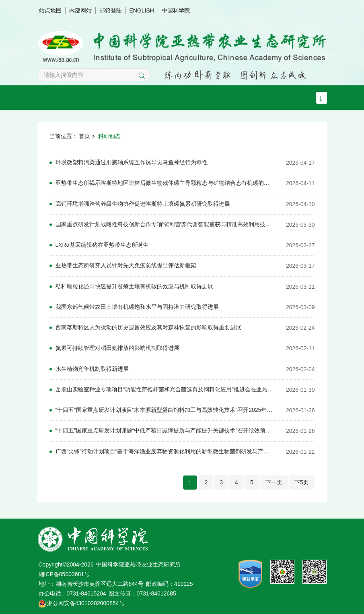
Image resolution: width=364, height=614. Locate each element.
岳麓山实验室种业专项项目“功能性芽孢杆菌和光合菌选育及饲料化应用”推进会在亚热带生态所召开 (165, 388)
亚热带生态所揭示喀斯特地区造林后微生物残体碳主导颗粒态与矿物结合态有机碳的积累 (165, 183)
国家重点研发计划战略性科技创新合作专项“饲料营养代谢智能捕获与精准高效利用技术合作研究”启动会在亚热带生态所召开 (165, 224)
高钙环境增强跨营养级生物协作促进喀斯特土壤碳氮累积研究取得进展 (143, 203)
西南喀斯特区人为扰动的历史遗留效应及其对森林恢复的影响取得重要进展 (148, 327)
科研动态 (109, 136)
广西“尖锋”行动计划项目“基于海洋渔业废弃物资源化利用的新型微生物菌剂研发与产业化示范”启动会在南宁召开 (165, 450)
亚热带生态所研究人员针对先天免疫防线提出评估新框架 (126, 265)
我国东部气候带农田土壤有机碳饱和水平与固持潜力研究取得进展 (137, 306)
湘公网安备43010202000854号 (86, 601)
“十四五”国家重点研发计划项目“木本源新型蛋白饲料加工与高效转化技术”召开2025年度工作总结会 (165, 409)
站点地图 (50, 10)
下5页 (302, 480)
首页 (84, 136)
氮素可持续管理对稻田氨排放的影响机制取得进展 (117, 347)
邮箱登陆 (111, 10)
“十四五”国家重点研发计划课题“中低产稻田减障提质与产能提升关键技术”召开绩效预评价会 (165, 429)
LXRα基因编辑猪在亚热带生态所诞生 (102, 244)
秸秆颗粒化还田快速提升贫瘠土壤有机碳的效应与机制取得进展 (134, 285)
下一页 (274, 480)
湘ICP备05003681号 (64, 572)
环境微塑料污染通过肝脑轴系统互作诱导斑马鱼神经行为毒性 (132, 162)
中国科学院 (176, 10)
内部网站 (80, 10)
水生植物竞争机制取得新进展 (92, 368)
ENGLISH (142, 10)
